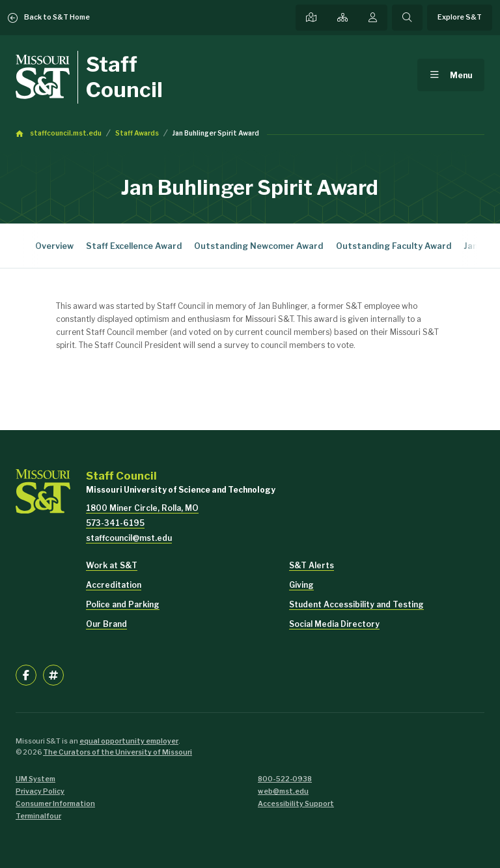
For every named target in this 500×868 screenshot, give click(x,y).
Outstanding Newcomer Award (258, 246)
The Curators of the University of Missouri (118, 752)
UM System (35, 779)
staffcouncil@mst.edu (129, 538)
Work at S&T (112, 565)
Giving (301, 585)
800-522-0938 (285, 779)
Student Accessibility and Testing (356, 604)
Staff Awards (137, 133)
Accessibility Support (296, 804)
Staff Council (124, 77)
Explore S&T (460, 17)
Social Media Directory (334, 624)
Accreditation (114, 585)
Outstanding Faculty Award (394, 246)
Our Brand (106, 624)
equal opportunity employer (129, 741)
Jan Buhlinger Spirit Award (216, 133)
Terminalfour (38, 816)
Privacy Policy (40, 791)
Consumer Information (55, 804)
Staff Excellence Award (134, 246)
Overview (54, 246)
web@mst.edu (283, 791)
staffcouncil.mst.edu (66, 133)
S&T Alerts (312, 565)
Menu (461, 75)
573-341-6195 (115, 523)
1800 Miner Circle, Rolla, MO (142, 508)
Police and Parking (123, 604)
